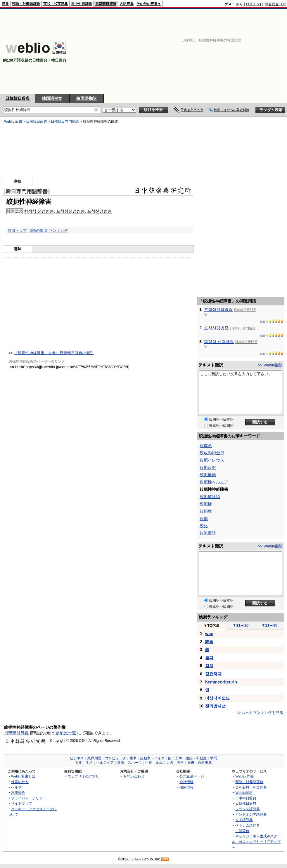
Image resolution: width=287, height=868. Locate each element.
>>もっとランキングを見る (260, 713)
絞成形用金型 (212, 453)
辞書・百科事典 (200, 763)
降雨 (209, 642)
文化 (79, 763)
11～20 (241, 625)
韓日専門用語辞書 (27, 192)
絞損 (204, 519)
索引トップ (17, 231)
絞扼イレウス (212, 460)
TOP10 (211, 626)
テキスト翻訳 (211, 365)
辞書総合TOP (275, 4)
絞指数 (206, 511)
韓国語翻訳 (87, 98)
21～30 (270, 625)
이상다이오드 (217, 698)
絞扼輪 (206, 504)
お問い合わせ (134, 776)
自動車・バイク (152, 758)
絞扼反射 (208, 467)
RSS (165, 859)
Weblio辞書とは (23, 776)
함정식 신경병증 (39, 211)
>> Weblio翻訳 (270, 365)
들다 (209, 658)
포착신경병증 (99, 211)
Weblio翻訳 (244, 793)
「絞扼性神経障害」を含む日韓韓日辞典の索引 (54, 353)
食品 (159, 763)
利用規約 (18, 793)
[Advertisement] (206, 52)
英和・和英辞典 (56, 4)
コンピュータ (115, 758)
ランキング (58, 231)
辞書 (5, 4)
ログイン (253, 4)
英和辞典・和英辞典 (251, 787)
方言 (180, 763)
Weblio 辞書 (13, 121)
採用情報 (186, 787)
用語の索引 (38, 231)
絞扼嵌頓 (208, 475)
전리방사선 (215, 706)
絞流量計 (208, 533)
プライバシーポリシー (29, 798)
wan (209, 634)
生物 (149, 763)
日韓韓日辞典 (106, 4)
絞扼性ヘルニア (214, 482)
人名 (170, 763)
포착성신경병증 (70, 211)
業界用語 (94, 758)
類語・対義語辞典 (26, 4)
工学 (179, 758)
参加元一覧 (66, 733)
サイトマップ (22, 803)
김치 (209, 666)
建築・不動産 (196, 758)
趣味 (121, 763)
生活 (89, 763)
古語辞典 (127, 4)
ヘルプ (16, 787)
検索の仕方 (20, 782)
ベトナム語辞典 (248, 825)
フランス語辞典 (248, 809)
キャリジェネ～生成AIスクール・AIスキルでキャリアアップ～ (256, 841)
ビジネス (77, 758)
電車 (133, 758)
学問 (214, 758)
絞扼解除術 (210, 497)
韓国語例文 (52, 98)
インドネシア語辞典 (251, 814)
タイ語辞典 (244, 820)
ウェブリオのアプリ (83, 776)
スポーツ (135, 763)
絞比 (204, 526)
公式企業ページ (192, 776)
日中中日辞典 (82, 4)
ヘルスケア (105, 763)
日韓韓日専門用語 (65, 121)
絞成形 (206, 446)
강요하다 (213, 674)
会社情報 (186, 782)
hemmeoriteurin (221, 682)
